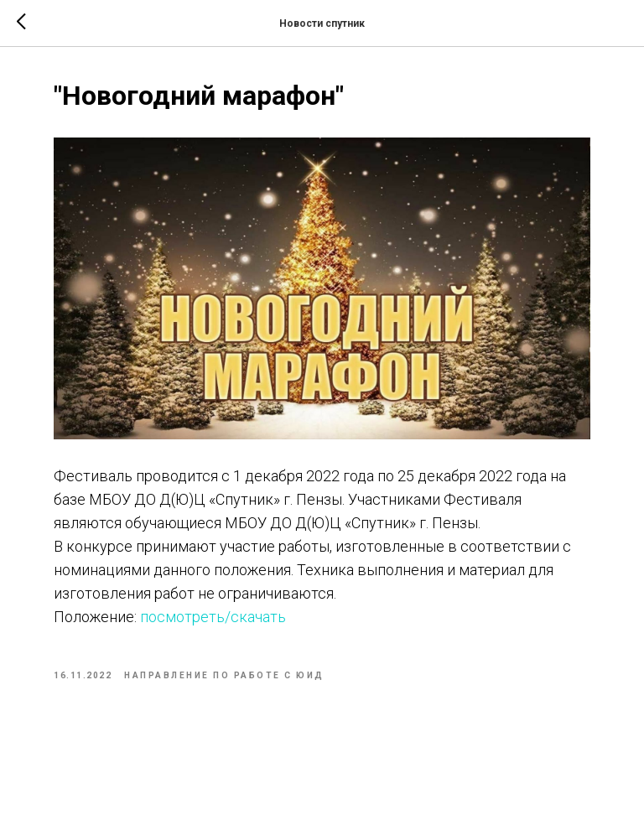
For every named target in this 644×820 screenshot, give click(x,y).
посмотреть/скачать (211, 617)
